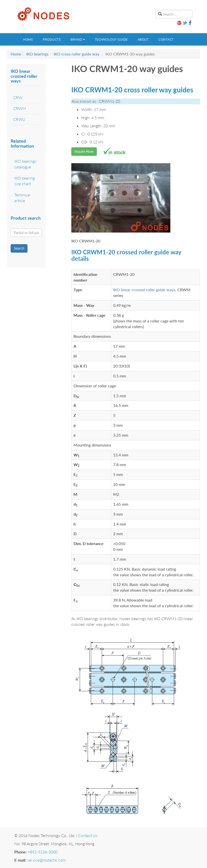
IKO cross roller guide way (77, 54)
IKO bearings (37, 54)
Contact (166, 39)
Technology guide (111, 39)
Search (19, 248)
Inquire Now (84, 151)
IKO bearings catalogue (25, 164)
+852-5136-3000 (43, 852)
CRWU (19, 119)
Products (52, 39)
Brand (78, 39)
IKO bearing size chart (25, 181)
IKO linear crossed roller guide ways (144, 290)
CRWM (20, 108)
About (143, 39)
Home (28, 39)
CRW (18, 97)
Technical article (22, 198)
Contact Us (88, 835)
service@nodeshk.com (46, 860)
